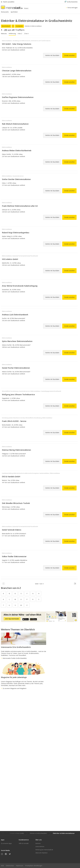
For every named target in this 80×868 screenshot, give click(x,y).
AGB (2, 866)
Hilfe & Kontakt (24, 843)
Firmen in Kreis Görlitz (17, 833)
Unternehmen (40, 847)
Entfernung (12, 34)
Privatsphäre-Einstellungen (34, 866)
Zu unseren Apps (6, 843)
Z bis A (26, 34)
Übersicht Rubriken (41, 853)
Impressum (20, 866)
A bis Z (20, 34)
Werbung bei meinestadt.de (44, 850)
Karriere (38, 843)
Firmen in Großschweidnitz (38, 833)
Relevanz (4, 34)
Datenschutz (10, 866)
